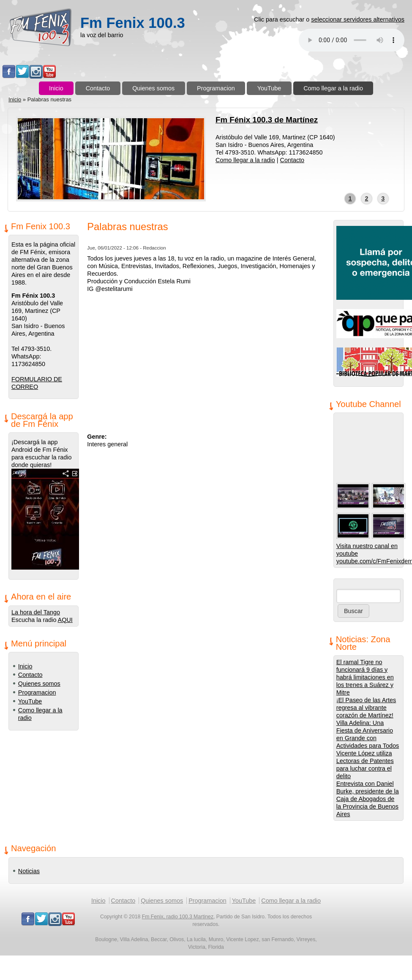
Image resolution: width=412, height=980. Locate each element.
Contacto (98, 88)
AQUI (65, 620)
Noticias (29, 871)
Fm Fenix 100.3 (133, 23)
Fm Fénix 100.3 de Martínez (267, 120)
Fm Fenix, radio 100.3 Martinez (178, 917)
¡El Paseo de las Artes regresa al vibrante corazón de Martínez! (366, 708)
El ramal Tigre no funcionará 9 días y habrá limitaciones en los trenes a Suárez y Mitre (365, 677)
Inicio (56, 88)
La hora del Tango (36, 612)
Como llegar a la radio (333, 88)
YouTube (269, 88)
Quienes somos (153, 88)
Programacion (216, 88)
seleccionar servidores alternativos (358, 19)
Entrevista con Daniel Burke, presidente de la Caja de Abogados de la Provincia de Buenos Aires (368, 799)
